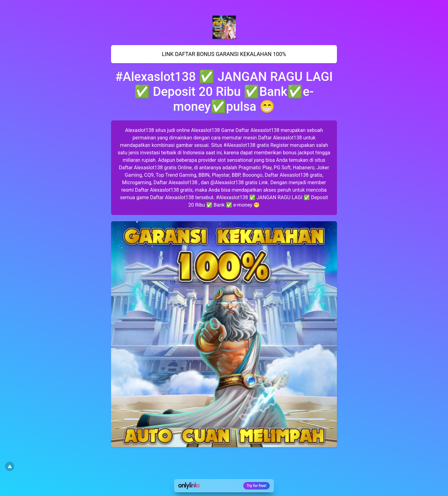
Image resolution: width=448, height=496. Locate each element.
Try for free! (257, 486)
